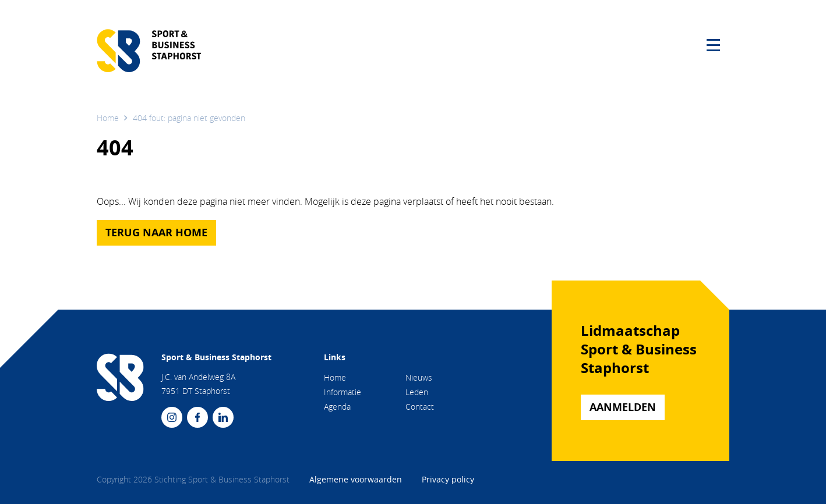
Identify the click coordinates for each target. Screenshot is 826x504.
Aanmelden (623, 407)
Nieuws (419, 377)
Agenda (337, 407)
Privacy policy (448, 479)
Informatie (343, 392)
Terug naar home (156, 233)
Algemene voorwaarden (357, 479)
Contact (420, 407)
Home (108, 118)
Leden (417, 392)
